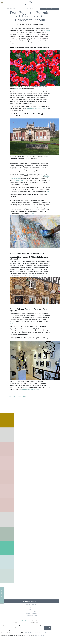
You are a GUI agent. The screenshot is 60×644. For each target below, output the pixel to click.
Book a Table (30, 9)
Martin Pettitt (18, 89)
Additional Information (30, 601)
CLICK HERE (32, 214)
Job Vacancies (32, 608)
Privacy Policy (32, 612)
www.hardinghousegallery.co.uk (35, 275)
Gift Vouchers (11, 9)
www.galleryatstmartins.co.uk (30, 389)
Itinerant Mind (19, 180)
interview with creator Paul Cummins (37, 108)
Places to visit (13, 396)
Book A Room (49, 9)
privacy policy (30, 628)
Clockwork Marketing (39, 635)
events (19, 396)
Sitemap (32, 610)
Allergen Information (32, 604)
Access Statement (32, 616)
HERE (47, 191)
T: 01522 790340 (27, 633)
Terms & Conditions (32, 614)
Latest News (32, 606)
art (22, 396)
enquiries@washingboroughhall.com (41, 633)
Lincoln (25, 396)
